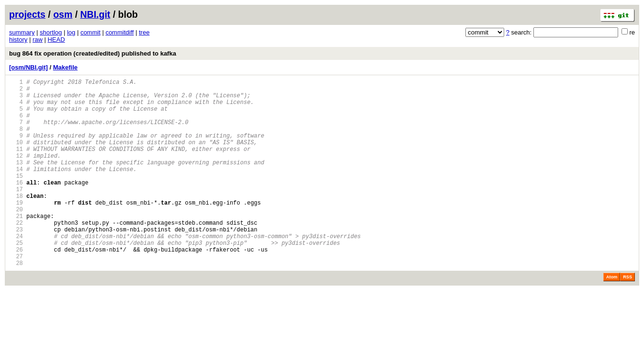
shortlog (51, 32)
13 (16, 181)
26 (16, 287)
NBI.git (96, 14)
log (71, 32)
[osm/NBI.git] (28, 67)
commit (90, 32)
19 (16, 230)
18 (16, 222)
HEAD (56, 40)
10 (16, 156)
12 (16, 173)
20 (16, 238)
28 (16, 303)
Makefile (65, 67)
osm (63, 14)
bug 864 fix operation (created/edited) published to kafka (93, 53)
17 (16, 213)
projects (27, 14)
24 (16, 270)
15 (16, 197)
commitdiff (119, 32)
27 (16, 295)
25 (16, 279)
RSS (627, 317)
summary (22, 32)
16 (16, 205)
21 (16, 246)
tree (144, 32)
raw (38, 40)
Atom (612, 317)
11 (16, 165)
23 (16, 262)
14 (16, 189)
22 (16, 254)
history (18, 40)
